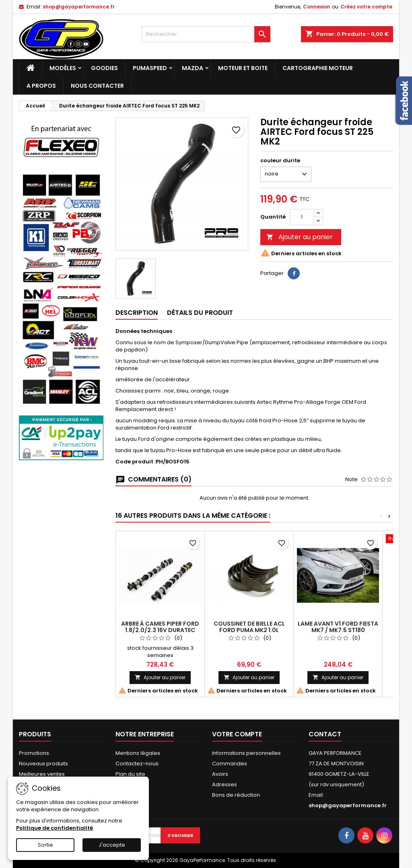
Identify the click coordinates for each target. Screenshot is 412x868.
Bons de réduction (236, 795)
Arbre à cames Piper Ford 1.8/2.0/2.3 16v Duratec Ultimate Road (160, 630)
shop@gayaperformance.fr (79, 7)
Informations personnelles (246, 753)
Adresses (225, 784)
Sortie (45, 845)
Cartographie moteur (318, 68)
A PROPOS (41, 86)
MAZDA (193, 68)
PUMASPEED (150, 68)
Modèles (63, 68)
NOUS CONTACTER (97, 86)
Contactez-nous (137, 764)
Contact (325, 734)
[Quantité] (302, 217)
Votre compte (237, 734)
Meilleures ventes (42, 774)
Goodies (104, 68)
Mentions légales (138, 753)
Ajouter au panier (300, 237)
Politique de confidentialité (55, 828)
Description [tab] (137, 313)
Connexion (316, 7)
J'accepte (112, 845)
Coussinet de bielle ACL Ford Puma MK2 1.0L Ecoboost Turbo (249, 630)
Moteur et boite (243, 68)
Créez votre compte (366, 7)
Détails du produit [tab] (200, 313)
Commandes (230, 764)
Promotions (34, 753)
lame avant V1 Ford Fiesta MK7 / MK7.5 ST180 (338, 627)
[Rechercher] (206, 34)
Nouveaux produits (43, 764)
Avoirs (220, 774)
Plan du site (130, 774)
